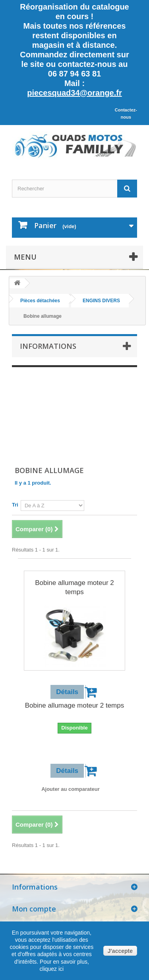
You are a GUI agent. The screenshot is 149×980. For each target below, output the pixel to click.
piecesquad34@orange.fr (74, 93)
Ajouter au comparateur (71, 789)
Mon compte (34, 909)
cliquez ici (52, 969)
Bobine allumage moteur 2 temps (74, 587)
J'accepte (120, 951)
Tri (15, 505)
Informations (48, 346)
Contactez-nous (126, 113)
